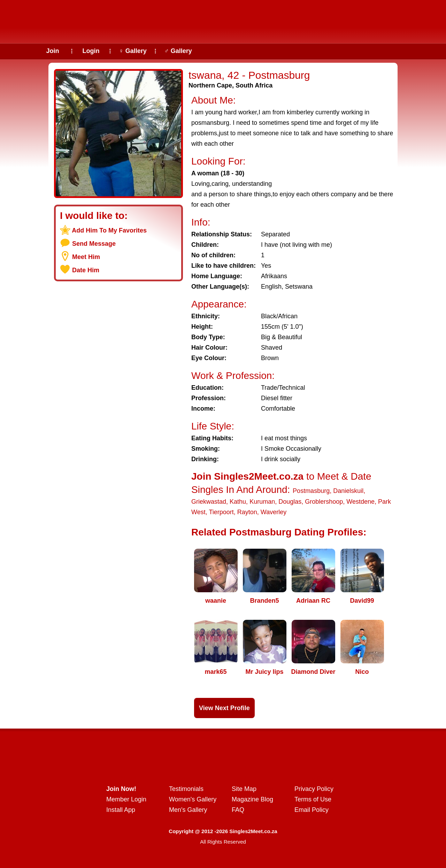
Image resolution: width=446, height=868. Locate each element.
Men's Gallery (188, 810)
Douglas (290, 502)
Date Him (86, 270)
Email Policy (312, 810)
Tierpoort (221, 512)
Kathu (238, 502)
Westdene (360, 502)
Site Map (244, 789)
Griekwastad (209, 502)
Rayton (247, 512)
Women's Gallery (193, 799)
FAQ (238, 810)
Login (91, 51)
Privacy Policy (314, 789)
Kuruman (262, 502)
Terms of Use (313, 799)
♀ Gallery (133, 51)
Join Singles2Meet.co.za (247, 476)
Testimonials (186, 789)
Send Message (94, 244)
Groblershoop (324, 502)
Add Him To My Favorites (109, 230)
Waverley (274, 512)
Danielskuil (348, 491)
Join (52, 51)
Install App (121, 810)
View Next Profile (224, 708)
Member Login (126, 799)
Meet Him (86, 257)
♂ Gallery (178, 51)
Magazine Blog (252, 799)
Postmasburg (311, 491)
